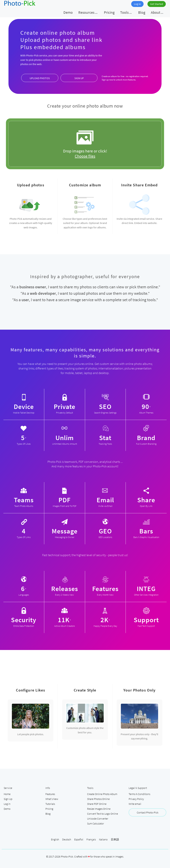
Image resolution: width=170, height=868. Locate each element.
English (55, 839)
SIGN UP (79, 78)
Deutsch (67, 839)
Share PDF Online (97, 804)
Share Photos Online (98, 799)
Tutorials (50, 804)
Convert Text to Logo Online (103, 814)
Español (79, 839)
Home (7, 794)
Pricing (49, 809)
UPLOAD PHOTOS (40, 78)
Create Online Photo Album (102, 794)
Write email (135, 804)
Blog (48, 814)
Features (50, 794)
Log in (137, 4)
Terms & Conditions (139, 794)
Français (91, 839)
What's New (52, 799)
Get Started (157, 4)
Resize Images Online (99, 809)
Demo (7, 809)
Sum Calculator (96, 823)
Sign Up (8, 799)
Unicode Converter (98, 819)
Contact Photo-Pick (148, 812)
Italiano (103, 839)
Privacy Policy (136, 799)
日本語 (115, 839)
